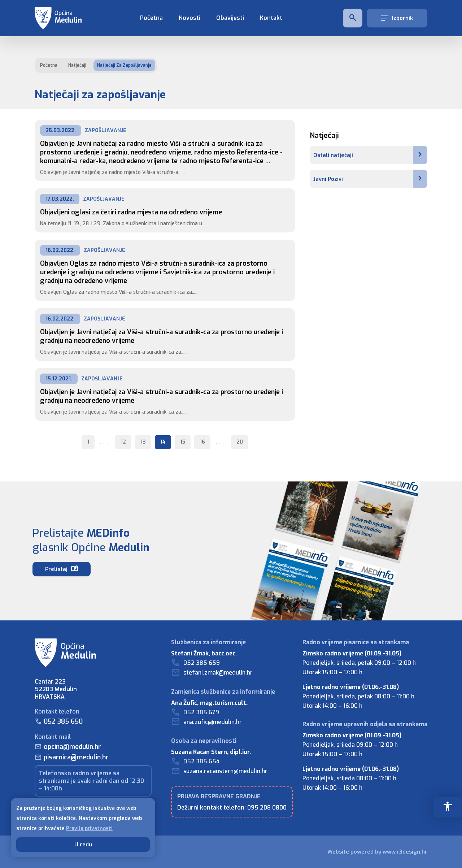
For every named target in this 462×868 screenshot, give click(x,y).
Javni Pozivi (370, 179)
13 (143, 442)
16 (202, 442)
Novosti (189, 18)
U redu (83, 845)
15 (183, 442)
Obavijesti (230, 18)
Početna (151, 18)
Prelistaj (62, 569)
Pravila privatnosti (89, 828)
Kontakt (271, 18)
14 (163, 442)
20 (240, 442)
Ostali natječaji (370, 155)
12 (123, 442)
